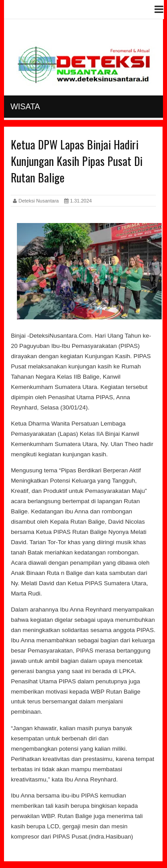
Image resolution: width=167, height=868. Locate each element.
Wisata (25, 107)
